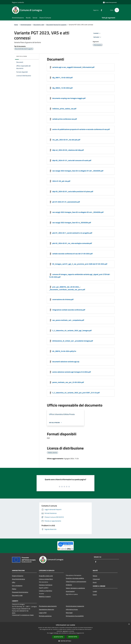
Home (16, 25)
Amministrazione (26, 25)
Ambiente (69, 585)
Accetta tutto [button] (58, 637)
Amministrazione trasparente (75, 606)
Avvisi (95, 582)
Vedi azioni (98, 37)
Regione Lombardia (18, 2)
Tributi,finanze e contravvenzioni (76, 581)
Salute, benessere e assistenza (75, 588)
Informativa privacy (72, 609)
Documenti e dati (39, 25)
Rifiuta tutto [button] (73, 637)
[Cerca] (117, 10)
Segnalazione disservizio (46, 609)
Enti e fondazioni (17, 586)
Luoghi (95, 591)
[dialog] (65, 633)
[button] (65, 641)
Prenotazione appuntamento (48, 606)
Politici (14, 589)
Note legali (69, 613)
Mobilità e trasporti (45, 596)
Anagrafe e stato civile (46, 576)
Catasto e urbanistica (45, 591)
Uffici (14, 582)
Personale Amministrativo (20, 592)
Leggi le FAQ (43, 613)
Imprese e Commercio (46, 585)
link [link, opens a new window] (83, 633)
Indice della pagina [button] (22, 56)
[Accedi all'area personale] (110, 2)
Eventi (95, 595)
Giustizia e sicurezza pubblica (75, 578)
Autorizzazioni (70, 591)
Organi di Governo (18, 576)
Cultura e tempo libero (46, 579)
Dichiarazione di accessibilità (75, 616)
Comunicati (96, 579)
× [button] (129, 624)
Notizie (95, 576)
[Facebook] (101, 10)
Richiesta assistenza (45, 616)
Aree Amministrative (18, 579)
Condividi (97, 33)
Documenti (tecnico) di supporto (56, 25)
